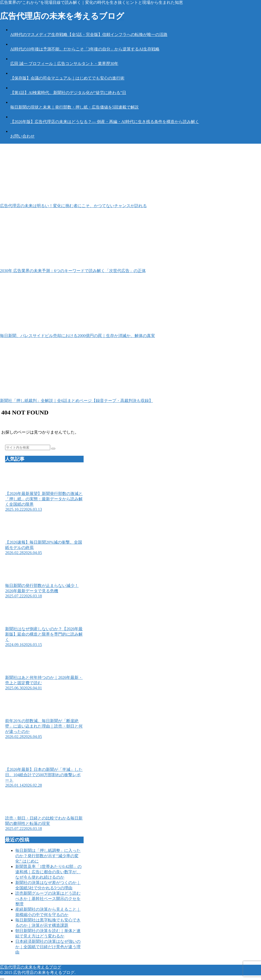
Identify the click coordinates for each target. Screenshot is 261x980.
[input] (28, 447)
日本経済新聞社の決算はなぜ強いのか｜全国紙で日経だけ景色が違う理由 (48, 947)
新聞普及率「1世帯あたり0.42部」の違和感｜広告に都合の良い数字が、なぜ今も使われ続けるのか (48, 872)
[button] (53, 449)
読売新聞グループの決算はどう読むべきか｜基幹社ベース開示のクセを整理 (48, 899)
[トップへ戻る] (2, 979)
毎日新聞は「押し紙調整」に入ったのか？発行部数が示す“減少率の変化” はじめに (48, 856)
